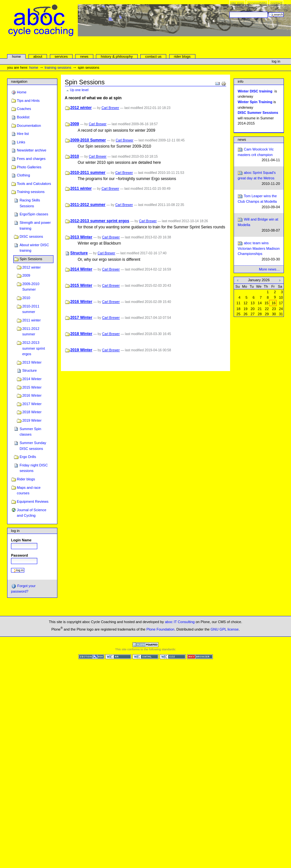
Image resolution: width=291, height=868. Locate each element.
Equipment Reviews (33, 501)
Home (17, 56)
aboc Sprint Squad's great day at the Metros (259, 178)
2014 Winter (32, 379)
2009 (26, 275)
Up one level (79, 90)
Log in (276, 61)
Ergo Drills (28, 457)
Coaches (24, 109)
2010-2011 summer (31, 309)
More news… (269, 269)
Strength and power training (35, 225)
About (38, 56)
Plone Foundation (160, 629)
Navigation (19, 81)
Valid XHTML (145, 657)
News (242, 139)
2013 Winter (32, 362)
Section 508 (91, 657)
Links (21, 142)
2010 (26, 298)
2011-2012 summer (31, 332)
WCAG (118, 657)
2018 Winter (32, 412)
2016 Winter (32, 395)
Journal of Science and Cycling (32, 513)
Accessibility (257, 3)
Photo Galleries (29, 167)
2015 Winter (32, 387)
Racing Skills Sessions (30, 203)
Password (19, 555)
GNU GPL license (225, 629)
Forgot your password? (23, 588)
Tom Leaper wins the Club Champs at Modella (259, 202)
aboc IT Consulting (180, 622)
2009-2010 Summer (31, 287)
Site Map (237, 3)
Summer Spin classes (30, 432)
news (84, 56)
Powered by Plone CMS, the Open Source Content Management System (145, 645)
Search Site (229, 12)
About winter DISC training (34, 248)
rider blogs (182, 56)
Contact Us (153, 56)
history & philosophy (117, 56)
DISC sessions (31, 236)
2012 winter (32, 267)
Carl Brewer (110, 108)
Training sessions (58, 67)
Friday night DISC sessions (34, 468)
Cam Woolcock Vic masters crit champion (259, 155)
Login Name (21, 540)
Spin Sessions (31, 259)
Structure (30, 370)
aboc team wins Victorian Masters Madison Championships (259, 251)
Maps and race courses (29, 490)
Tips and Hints (28, 101)
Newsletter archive (32, 150)
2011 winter (32, 320)
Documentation (29, 126)
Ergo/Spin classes (34, 214)
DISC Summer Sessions (258, 113)
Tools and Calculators (34, 184)
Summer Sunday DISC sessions (33, 446)
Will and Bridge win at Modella (259, 225)
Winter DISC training (255, 91)
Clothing (23, 175)
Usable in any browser (200, 657)
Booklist (23, 117)
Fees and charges (31, 159)
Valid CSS (173, 657)
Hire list (23, 134)
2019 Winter (32, 420)
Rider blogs (26, 479)
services (61, 56)
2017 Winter (32, 404)
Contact (276, 3)
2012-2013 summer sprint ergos (34, 348)
